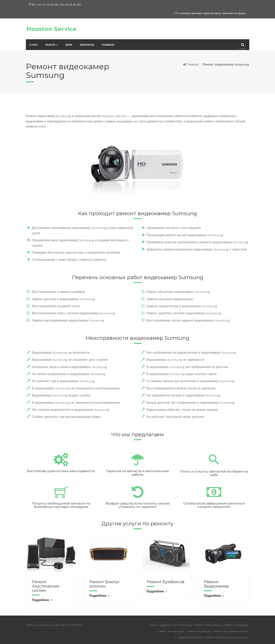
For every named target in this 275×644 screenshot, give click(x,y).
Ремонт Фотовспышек (171, 631)
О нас (34, 45)
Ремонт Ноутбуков (199, 631)
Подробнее (41, 600)
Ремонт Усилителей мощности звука (227, 637)
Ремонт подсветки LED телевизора (171, 625)
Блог (69, 45)
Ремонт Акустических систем (46, 586)
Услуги (50, 45)
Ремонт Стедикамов (236, 625)
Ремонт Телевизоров (208, 625)
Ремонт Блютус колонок (104, 584)
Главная (108, 45)
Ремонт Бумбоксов (165, 582)
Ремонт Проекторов (189, 637)
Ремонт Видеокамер (216, 584)
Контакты (87, 45)
